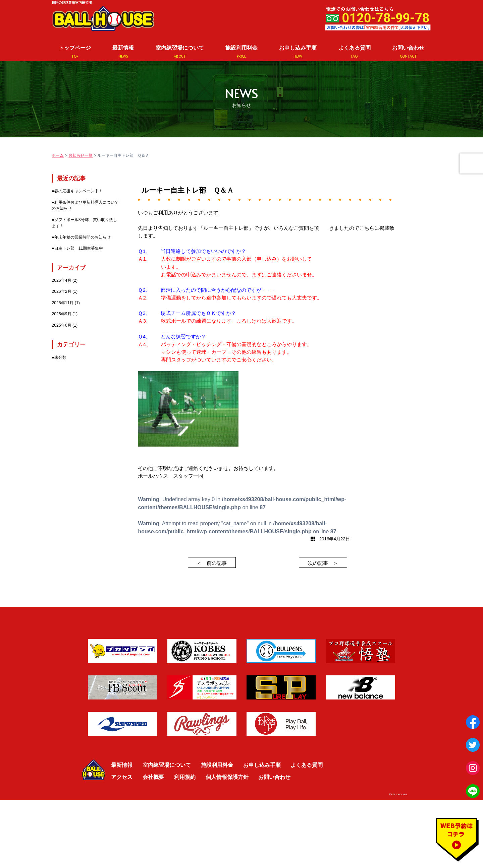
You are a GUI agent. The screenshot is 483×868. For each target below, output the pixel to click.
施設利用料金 (241, 52)
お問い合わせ (408, 52)
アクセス (122, 777)
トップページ (75, 52)
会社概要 (153, 777)
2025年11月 (63, 303)
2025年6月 (61, 325)
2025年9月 (61, 314)
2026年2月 (61, 291)
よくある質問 (355, 52)
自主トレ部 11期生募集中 (79, 248)
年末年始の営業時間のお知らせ (83, 237)
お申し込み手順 (298, 52)
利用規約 (185, 777)
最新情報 (123, 52)
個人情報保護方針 (227, 777)
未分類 (60, 357)
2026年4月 (61, 280)
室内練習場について (180, 52)
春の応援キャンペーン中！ (78, 191)
